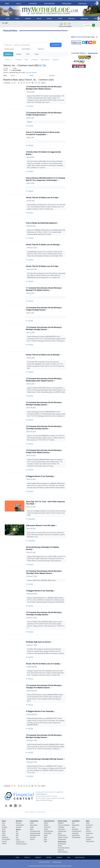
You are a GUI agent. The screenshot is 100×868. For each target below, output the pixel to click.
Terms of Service (44, 862)
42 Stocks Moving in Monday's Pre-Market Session (42, 548)
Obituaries (84, 18)
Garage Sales (76, 835)
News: (4, 821)
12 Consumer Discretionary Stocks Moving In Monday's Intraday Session (44, 328)
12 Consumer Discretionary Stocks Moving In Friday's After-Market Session (44, 451)
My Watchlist (26, 49)
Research (52, 75)
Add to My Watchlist (31, 73)
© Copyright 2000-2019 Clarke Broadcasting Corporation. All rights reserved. (50, 866)
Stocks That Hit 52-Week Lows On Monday (43, 245)
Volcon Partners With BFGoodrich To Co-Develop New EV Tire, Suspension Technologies (45, 179)
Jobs (73, 823)
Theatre (46, 825)
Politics (4, 835)
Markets (8, 54)
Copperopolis (62, 839)
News (7, 3)
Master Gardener (63, 852)
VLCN (42, 65)
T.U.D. (88, 835)
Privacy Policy (57, 862)
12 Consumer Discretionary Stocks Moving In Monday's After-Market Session (44, 88)
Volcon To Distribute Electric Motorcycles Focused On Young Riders (43, 133)
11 (36, 83)
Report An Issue (80, 857)
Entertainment (49, 3)
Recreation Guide (35, 835)
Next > (43, 83)
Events (32, 823)
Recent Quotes (9, 49)
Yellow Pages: (90, 841)
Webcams (71, 18)
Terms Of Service (47, 800)
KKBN (45, 841)
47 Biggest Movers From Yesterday (41, 711)
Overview (18, 60)
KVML (45, 837)
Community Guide (35, 831)
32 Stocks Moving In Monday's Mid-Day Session (45, 759)
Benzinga (31, 106)
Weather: (19, 821)
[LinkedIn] (15, 806)
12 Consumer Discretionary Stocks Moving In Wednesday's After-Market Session (44, 380)
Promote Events (77, 831)
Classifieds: (76, 821)
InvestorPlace (32, 519)
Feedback (38, 857)
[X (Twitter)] (6, 806)
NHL (17, 837)
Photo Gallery (90, 837)
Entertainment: (49, 821)
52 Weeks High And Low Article (39, 642)
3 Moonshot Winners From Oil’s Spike (41, 526)
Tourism (4, 843)
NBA (17, 835)
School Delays (6, 839)
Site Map (49, 857)
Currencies (35, 60)
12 (39, 83)
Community (33, 3)
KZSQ (46, 839)
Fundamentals (62, 844)
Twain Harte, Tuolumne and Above (62, 831)
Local (7, 18)
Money (49, 18)
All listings (61, 823)
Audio (88, 823)
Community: (34, 821)
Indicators (41, 49)
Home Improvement (64, 848)
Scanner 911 (89, 825)
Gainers (30, 122)
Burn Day (18, 823)
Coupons (88, 839)
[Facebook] (11, 806)
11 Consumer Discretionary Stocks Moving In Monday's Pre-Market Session (44, 289)
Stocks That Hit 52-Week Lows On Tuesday (44, 664)
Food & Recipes (48, 831)
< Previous (7, 83)
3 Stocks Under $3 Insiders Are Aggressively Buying (43, 153)
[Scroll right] (97, 3)
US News (28, 18)
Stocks (19, 54)
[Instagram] (20, 806)
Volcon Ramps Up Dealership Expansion (42, 223)
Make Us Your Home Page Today (83, 37)
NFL (17, 831)
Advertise (59, 857)
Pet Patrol (33, 837)
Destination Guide (35, 833)
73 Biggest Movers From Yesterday (41, 591)
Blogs (32, 829)
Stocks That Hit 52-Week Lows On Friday (43, 198)
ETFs (28, 54)
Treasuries (55, 60)
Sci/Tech (4, 841)
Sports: (18, 829)
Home (17, 857)
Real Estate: (62, 841)
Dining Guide (67, 3)
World (39, 18)
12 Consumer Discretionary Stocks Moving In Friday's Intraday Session (44, 114)
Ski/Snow (19, 827)
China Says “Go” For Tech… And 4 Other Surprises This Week (45, 503)
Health (32, 827)
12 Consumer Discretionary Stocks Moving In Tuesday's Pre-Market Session (44, 687)
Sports (19, 3)
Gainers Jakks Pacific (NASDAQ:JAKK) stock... (42, 580)
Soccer (18, 840)
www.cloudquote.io (42, 794)
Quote (13, 75)
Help (69, 857)
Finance (60, 846)
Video (88, 829)
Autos (74, 827)
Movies (46, 823)
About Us (27, 857)
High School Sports (21, 844)
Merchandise (76, 825)
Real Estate (83, 3)
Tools (37, 54)
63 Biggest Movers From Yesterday (41, 476)
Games (46, 829)
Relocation (61, 850)
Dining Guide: (63, 821)
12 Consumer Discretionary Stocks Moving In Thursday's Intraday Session (44, 427)
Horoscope (47, 827)
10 (32, 83)
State (17, 18)
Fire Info (32, 839)
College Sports (20, 842)
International (45, 60)
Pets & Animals (76, 837)
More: (88, 821)
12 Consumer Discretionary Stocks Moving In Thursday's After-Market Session (44, 572)
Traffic (60, 18)
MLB (17, 833)
